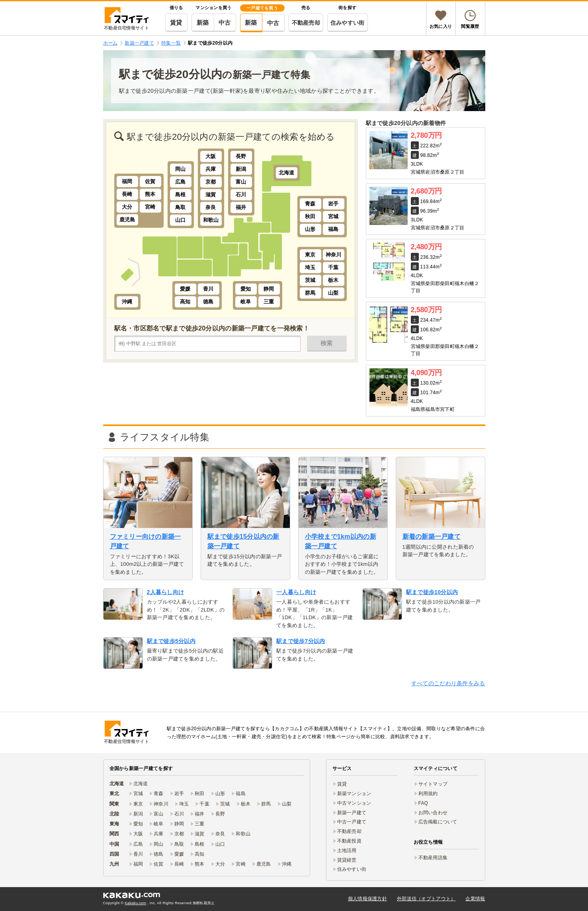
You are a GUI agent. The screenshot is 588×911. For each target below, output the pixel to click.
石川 (241, 195)
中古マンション (354, 803)
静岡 (269, 289)
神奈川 (334, 255)
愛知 (246, 289)
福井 (241, 207)
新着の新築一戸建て (432, 537)
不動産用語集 (433, 858)
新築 (203, 22)
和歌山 (211, 220)
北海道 (287, 173)
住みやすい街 (348, 23)
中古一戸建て (352, 822)
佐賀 (150, 181)
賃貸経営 (347, 860)
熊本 (150, 194)
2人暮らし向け (166, 592)
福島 (333, 229)
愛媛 (185, 289)
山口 (181, 220)
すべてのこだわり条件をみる (448, 683)
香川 (208, 289)
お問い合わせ (433, 813)
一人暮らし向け (296, 592)
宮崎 (150, 207)
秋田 (310, 216)
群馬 (310, 293)
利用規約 (428, 794)
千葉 (333, 267)
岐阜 (246, 302)
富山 (241, 182)
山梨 (333, 293)
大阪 (211, 156)
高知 (185, 302)
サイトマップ (433, 784)
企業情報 (475, 899)
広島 (181, 182)
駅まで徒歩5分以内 (171, 641)
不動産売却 (306, 23)
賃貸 (176, 22)
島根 (181, 195)
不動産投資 (349, 841)
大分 (127, 207)
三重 (269, 302)
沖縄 (127, 302)
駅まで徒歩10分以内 (432, 592)
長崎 (127, 194)
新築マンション (354, 794)
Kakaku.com (136, 903)
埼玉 (310, 267)
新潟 (241, 169)
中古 (225, 22)
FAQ (423, 803)
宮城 (333, 216)
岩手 (333, 204)
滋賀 (211, 195)
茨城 (310, 280)
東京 (310, 255)
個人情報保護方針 (367, 899)
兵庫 (211, 169)
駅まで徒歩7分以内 (301, 641)
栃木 (333, 280)
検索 (327, 343)
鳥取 (181, 207)
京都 (211, 182)
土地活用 (347, 850)
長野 (241, 156)
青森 (310, 204)
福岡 (127, 181)
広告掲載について (438, 822)
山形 (310, 229)
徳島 (208, 302)
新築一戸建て (352, 813)
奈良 (211, 207)
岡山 (181, 169)
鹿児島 (127, 220)
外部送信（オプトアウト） (426, 899)
